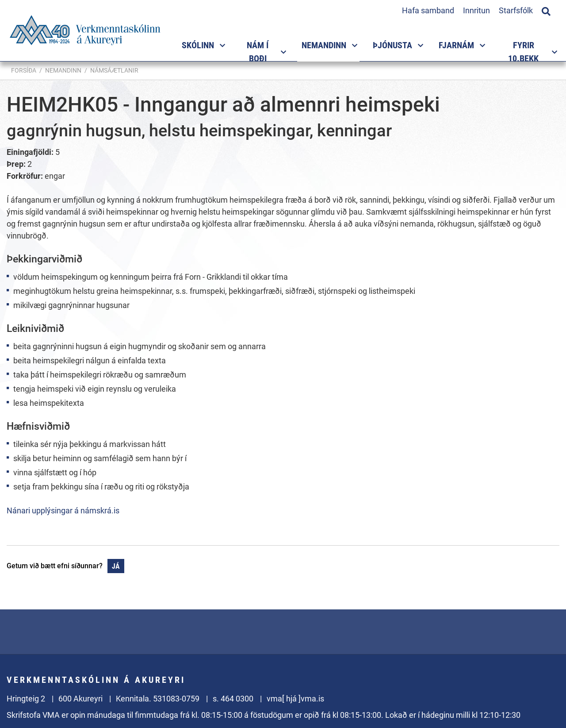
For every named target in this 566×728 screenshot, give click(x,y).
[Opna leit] (546, 10)
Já (116, 566)
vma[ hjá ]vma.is (295, 699)
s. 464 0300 (233, 699)
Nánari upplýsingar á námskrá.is (63, 510)
